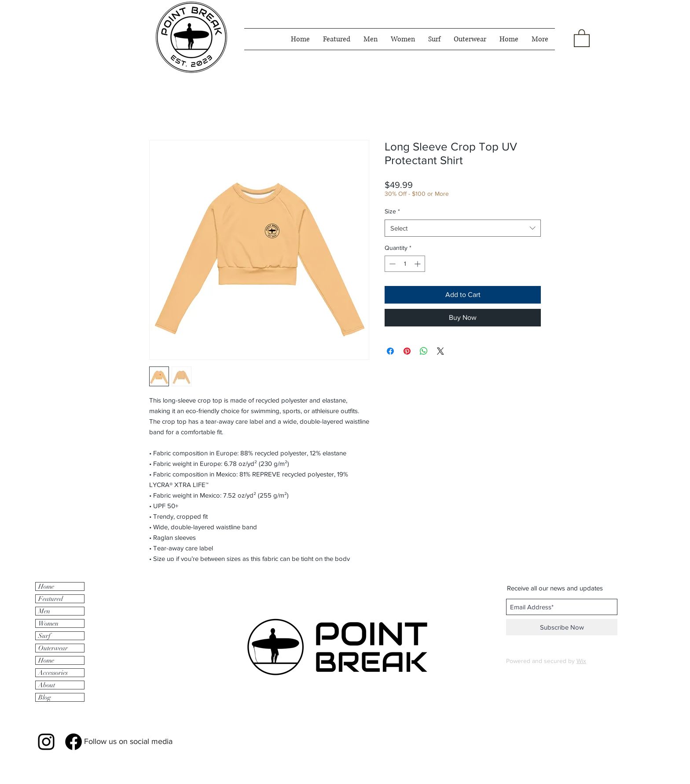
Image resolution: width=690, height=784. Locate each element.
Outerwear (53, 648)
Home (46, 586)
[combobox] (463, 228)
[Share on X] (440, 351)
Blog (45, 697)
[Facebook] (73, 742)
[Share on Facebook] (390, 351)
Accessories (53, 673)
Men (44, 611)
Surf (44, 636)
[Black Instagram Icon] (46, 742)
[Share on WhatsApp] (424, 351)
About (47, 685)
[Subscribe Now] (562, 627)
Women (48, 623)
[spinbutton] (405, 264)
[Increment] (418, 264)
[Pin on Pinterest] (407, 351)
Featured (51, 599)
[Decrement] (391, 264)
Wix (581, 661)
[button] (582, 38)
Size (392, 211)
